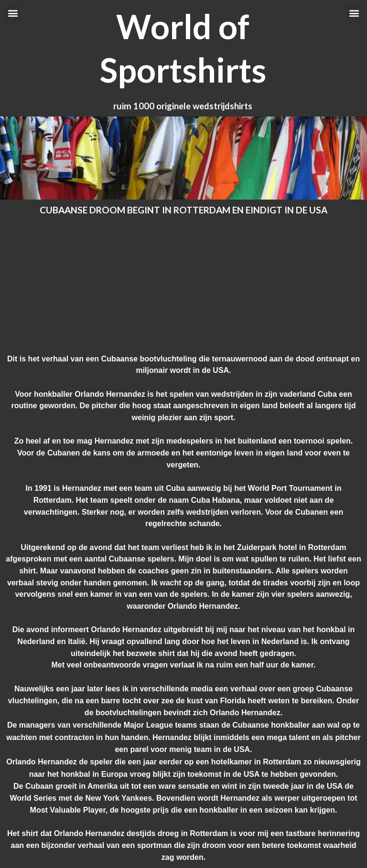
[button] (13, 13)
